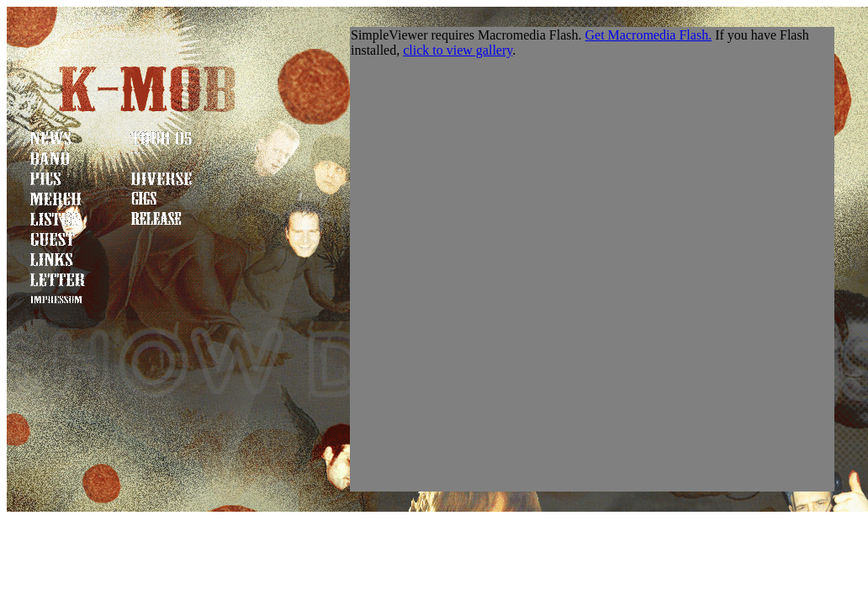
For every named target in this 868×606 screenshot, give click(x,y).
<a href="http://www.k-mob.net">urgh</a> (592, 259)
